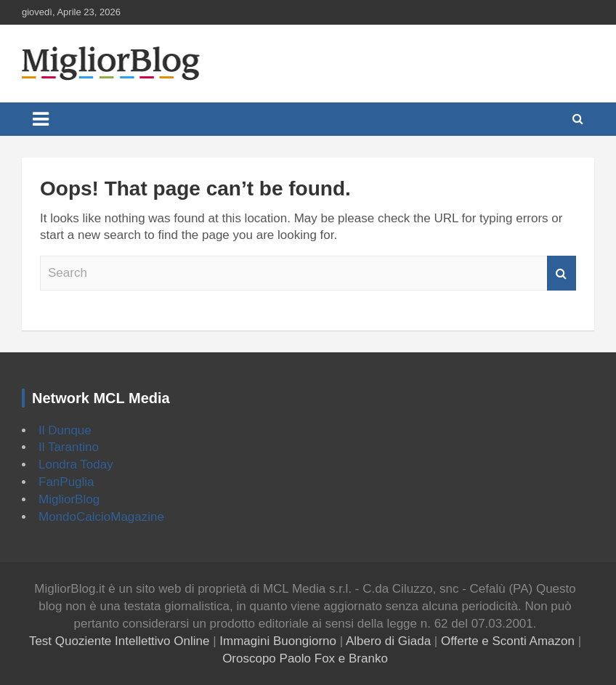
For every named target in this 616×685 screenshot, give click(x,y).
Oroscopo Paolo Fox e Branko (305, 658)
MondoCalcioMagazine (101, 517)
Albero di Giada (388, 641)
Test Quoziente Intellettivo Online (119, 641)
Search (562, 273)
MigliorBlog (69, 499)
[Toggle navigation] (41, 119)
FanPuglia (66, 482)
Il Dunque (65, 430)
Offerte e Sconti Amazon (508, 641)
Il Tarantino (69, 447)
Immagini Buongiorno (278, 641)
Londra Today (76, 465)
